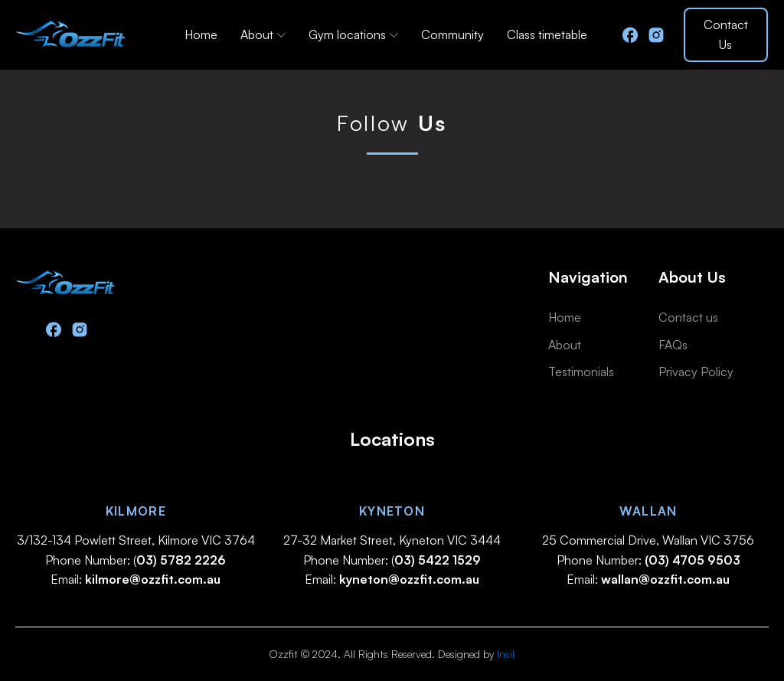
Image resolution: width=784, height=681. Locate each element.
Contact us (688, 317)
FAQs (673, 345)
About (263, 34)
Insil (506, 654)
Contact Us (726, 34)
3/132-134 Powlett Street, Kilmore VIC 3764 (136, 540)
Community (452, 34)
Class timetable (547, 34)
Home (201, 34)
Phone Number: (648, 560)
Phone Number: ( (136, 560)
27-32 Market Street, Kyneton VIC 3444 (392, 540)
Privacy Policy (696, 372)
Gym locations (353, 34)
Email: (136, 579)
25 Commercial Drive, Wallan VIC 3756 (648, 540)
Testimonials (581, 372)
